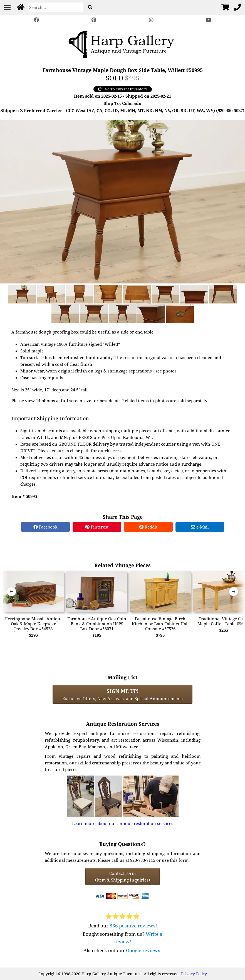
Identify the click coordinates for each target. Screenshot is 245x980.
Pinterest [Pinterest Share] (97, 527)
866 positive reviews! (133, 926)
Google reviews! (144, 950)
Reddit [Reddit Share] (148, 527)
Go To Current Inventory (123, 89)
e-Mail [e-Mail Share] (200, 527)
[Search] (56, 7)
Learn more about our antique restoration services (123, 823)
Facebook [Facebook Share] (45, 527)
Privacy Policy (194, 974)
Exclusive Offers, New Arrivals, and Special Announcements (123, 694)
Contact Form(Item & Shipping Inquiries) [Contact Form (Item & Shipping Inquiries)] (123, 877)
